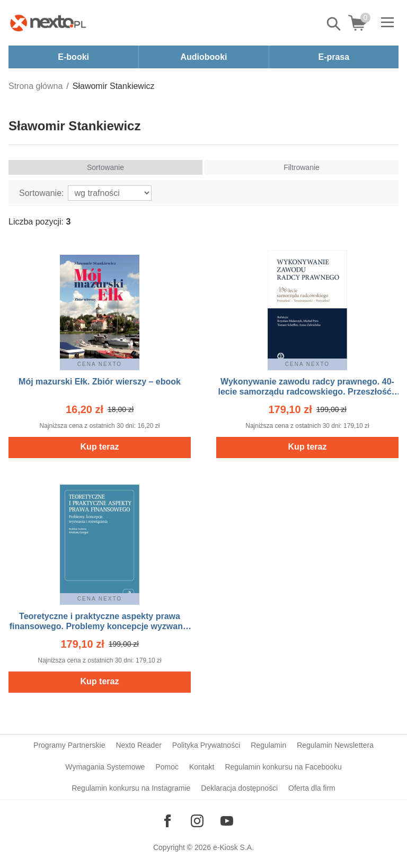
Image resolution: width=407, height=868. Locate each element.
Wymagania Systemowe (105, 767)
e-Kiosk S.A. (233, 847)
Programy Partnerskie (69, 745)
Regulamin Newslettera (335, 745)
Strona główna (36, 86)
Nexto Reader (138, 745)
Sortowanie (105, 167)
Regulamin (268, 745)
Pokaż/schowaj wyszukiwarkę (334, 24)
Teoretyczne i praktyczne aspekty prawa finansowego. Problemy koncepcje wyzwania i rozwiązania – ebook (100, 626)
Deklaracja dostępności (239, 788)
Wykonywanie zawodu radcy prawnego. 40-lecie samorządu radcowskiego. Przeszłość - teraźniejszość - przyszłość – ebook (307, 392)
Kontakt (202, 767)
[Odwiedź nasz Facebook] (167, 821)
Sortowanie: (42, 193)
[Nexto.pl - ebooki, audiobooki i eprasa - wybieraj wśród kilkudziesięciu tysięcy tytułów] (48, 23)
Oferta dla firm (312, 788)
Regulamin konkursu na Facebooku (283, 767)
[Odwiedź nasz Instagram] (197, 821)
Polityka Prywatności (206, 745)
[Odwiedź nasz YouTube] (227, 821)
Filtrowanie (302, 167)
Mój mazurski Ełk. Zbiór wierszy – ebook (100, 382)
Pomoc (167, 767)
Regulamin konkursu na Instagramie (131, 788)
